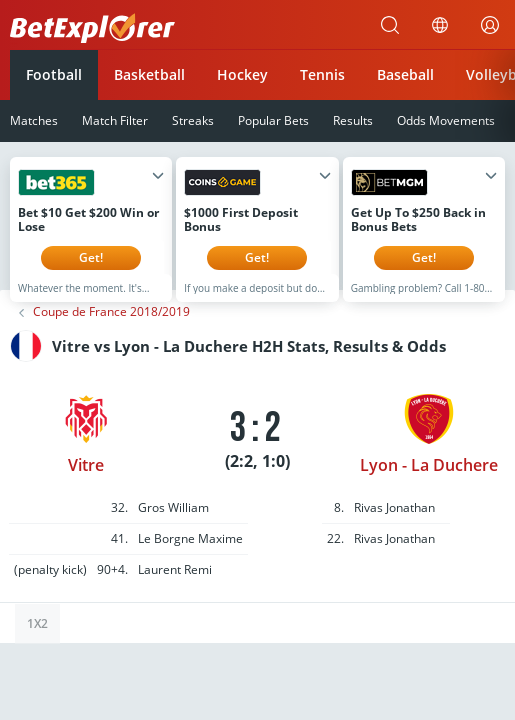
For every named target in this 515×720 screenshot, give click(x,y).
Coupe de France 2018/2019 (111, 327)
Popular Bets (273, 120)
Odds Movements (446, 120)
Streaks (193, 120)
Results (353, 120)
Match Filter (115, 120)
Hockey (242, 74)
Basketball (149, 74)
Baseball (405, 74)
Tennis (322, 74)
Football (54, 74)
